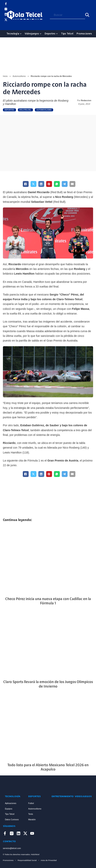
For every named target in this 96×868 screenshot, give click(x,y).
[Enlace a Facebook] (6, 4)
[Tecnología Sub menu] (21, 34)
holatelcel (25, 110)
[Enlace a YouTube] (6, 26)
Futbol (31, 803)
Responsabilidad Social (27, 860)
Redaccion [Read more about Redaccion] (86, 101)
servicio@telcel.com (12, 848)
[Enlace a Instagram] (6, 10)
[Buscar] (87, 15)
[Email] (72, 184)
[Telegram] (65, 184)
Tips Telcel (67, 34)
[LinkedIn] (41, 184)
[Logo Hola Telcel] (25, 15)
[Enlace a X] (6, 20)
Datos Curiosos (12, 820)
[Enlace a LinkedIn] (6, 15)
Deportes (50, 34)
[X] (33, 184)
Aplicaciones (11, 803)
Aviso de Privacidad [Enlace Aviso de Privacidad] (49, 860)
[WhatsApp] (57, 184)
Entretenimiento (60, 797)
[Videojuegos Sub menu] (41, 34)
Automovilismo (19, 76)
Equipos (8, 809)
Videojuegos (32, 34)
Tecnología (13, 34)
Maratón (32, 820)
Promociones (84, 34)
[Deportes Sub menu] (57, 34)
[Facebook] (26, 184)
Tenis (31, 814)
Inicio (5, 76)
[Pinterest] (49, 184)
